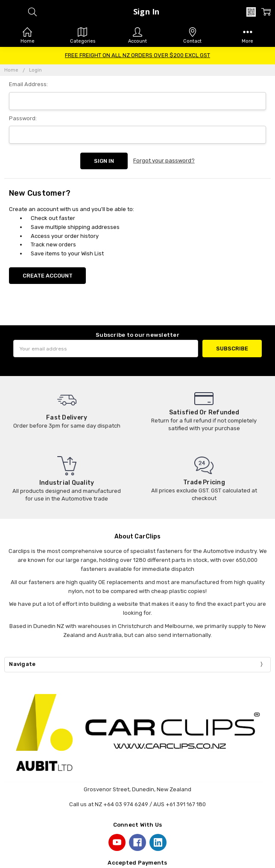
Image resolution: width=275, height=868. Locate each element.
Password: (23, 118)
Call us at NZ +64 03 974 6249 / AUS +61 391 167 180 (137, 804)
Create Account (48, 276)
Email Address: (28, 84)
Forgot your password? (164, 161)
